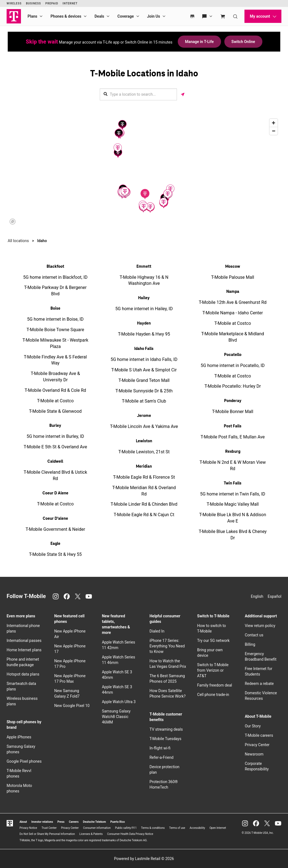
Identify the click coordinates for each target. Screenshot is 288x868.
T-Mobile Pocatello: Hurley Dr (233, 386)
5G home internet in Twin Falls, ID (233, 494)
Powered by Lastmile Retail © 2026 (144, 859)
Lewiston (144, 441)
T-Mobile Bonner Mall (233, 412)
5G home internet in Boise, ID (55, 319)
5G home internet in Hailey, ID (144, 309)
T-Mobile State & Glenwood (55, 411)
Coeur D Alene (55, 493)
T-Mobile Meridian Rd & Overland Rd (144, 491)
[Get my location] (183, 94)
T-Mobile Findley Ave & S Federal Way (55, 360)
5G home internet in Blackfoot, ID (55, 277)
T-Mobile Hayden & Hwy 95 (144, 334)
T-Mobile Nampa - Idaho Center (233, 313)
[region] (144, 171)
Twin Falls (233, 483)
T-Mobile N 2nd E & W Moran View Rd (233, 465)
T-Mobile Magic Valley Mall (233, 504)
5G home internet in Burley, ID (56, 436)
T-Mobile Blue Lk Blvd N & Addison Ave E (233, 518)
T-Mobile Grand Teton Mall (144, 380)
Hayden (144, 323)
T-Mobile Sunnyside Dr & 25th (144, 391)
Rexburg (233, 452)
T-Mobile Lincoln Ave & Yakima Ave (144, 426)
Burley (55, 426)
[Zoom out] (274, 131)
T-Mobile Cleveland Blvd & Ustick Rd (55, 475)
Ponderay (233, 401)
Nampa (233, 292)
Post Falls (233, 426)
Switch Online (243, 42)
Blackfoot (55, 267)
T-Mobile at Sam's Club (144, 401)
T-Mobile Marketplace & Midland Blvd (233, 337)
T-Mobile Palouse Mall (233, 277)
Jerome (144, 416)
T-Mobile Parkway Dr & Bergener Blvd (56, 291)
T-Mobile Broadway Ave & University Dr (55, 377)
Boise (55, 309)
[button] (145, 194)
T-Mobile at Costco (55, 401)
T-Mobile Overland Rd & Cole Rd (55, 390)
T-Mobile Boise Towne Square (55, 330)
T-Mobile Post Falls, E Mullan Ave (233, 437)
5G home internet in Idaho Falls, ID (144, 359)
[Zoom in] (274, 123)
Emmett (144, 267)
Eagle (55, 544)
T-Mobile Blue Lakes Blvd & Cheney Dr (233, 535)
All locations (18, 241)
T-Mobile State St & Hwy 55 (55, 554)
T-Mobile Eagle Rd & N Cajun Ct (144, 515)
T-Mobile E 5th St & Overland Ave (55, 447)
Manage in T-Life (199, 42)
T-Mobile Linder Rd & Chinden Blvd (144, 504)
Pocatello (233, 355)
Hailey (144, 298)
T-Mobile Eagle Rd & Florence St (144, 477)
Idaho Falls (144, 349)
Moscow (233, 267)
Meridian (144, 467)
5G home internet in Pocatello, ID (233, 365)
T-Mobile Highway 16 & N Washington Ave (144, 280)
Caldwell (55, 462)
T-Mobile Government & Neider (55, 529)
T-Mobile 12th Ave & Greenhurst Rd (233, 302)
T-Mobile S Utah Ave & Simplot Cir (144, 370)
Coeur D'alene (55, 519)
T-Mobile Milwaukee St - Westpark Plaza (55, 343)
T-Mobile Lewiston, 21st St (144, 452)
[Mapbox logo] (13, 222)
